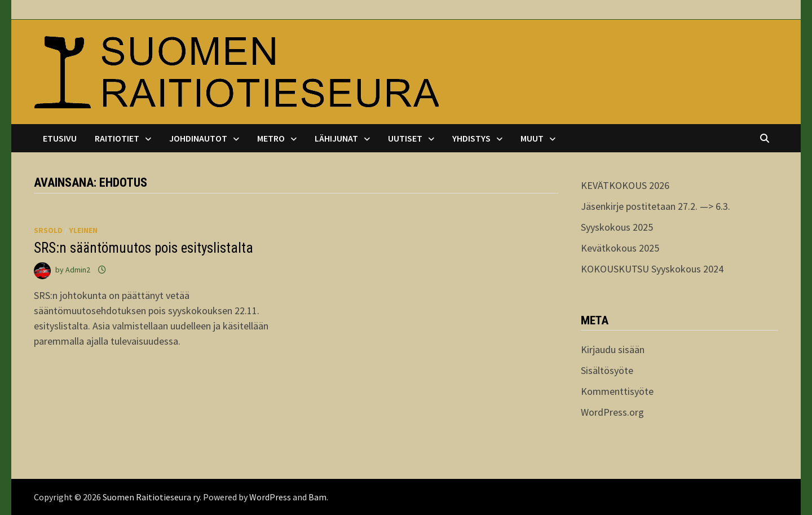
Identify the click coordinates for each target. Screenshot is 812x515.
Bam (317, 497)
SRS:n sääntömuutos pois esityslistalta (144, 248)
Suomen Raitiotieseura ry (151, 497)
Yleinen (83, 230)
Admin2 (78, 270)
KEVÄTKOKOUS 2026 (625, 185)
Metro (271, 138)
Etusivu (60, 138)
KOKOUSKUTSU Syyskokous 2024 (652, 269)
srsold (48, 230)
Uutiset (405, 138)
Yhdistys (471, 138)
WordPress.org (612, 412)
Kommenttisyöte (617, 391)
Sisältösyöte (607, 370)
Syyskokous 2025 (617, 227)
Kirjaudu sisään (613, 349)
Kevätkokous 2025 (620, 248)
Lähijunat (336, 138)
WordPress (270, 497)
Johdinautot (198, 138)
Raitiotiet (117, 138)
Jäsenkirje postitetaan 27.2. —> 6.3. (656, 206)
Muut (532, 138)
